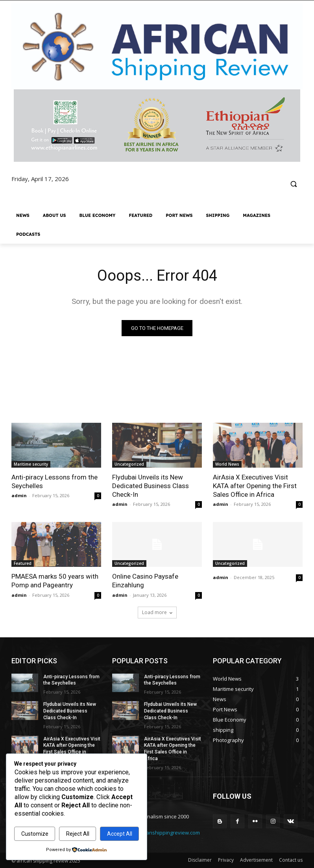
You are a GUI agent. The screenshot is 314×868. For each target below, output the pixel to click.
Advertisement (256, 860)
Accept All (120, 834)
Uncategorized (129, 464)
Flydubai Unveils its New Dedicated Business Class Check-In (151, 486)
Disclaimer (200, 860)
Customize (35, 834)
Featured (23, 563)
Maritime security (31, 464)
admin (19, 495)
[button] (293, 184)
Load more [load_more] (157, 612)
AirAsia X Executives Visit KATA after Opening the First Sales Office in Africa (255, 486)
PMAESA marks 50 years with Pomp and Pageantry (55, 581)
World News (227, 464)
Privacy (226, 860)
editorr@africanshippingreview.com (157, 833)
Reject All (78, 834)
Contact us (291, 860)
